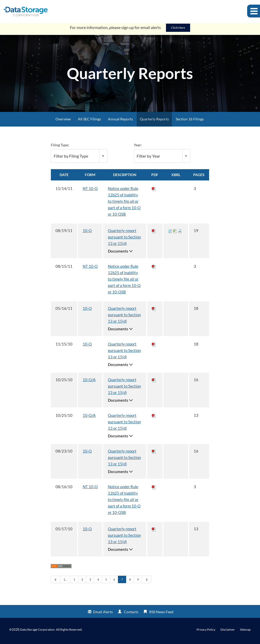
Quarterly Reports (154, 122)
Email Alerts (103, 614)
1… (65, 582)
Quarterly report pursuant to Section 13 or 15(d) (124, 239)
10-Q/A (89, 382)
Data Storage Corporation (37, 632)
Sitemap (245, 632)
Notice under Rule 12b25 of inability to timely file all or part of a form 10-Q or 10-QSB (124, 204)
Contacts (131, 614)
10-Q (87, 233)
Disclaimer (228, 632)
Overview (63, 122)
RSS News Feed (161, 614)
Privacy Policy (206, 632)
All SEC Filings (89, 122)
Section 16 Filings (190, 122)
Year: (138, 147)
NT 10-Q (90, 191)
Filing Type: (60, 147)
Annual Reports (120, 122)
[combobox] (79, 158)
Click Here (178, 30)
